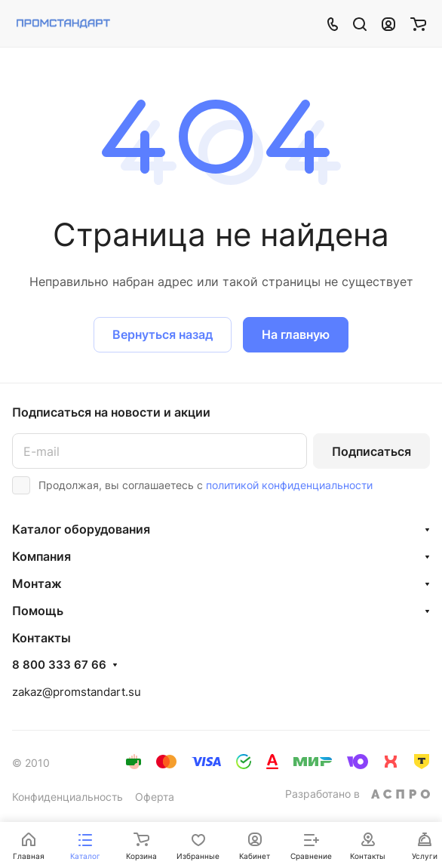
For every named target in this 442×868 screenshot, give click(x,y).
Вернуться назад (163, 334)
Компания (41, 556)
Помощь (38, 611)
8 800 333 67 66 (59, 665)
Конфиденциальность (68, 797)
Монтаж (37, 583)
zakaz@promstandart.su (77, 692)
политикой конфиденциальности (289, 485)
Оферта (155, 797)
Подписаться (371, 451)
